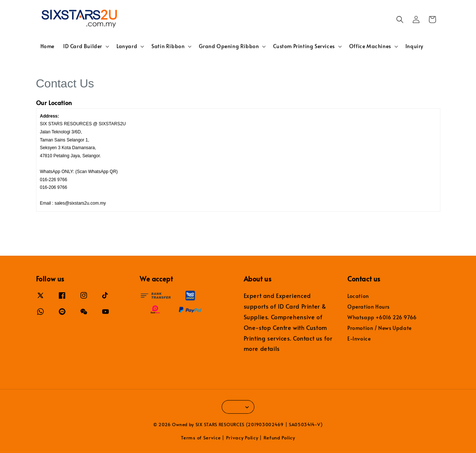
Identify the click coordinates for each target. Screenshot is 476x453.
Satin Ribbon (168, 46)
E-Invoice (359, 339)
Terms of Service (201, 438)
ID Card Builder (83, 46)
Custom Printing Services (304, 46)
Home (47, 46)
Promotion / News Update (380, 328)
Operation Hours (368, 307)
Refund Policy (279, 438)
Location (358, 296)
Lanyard (127, 46)
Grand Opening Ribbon (229, 46)
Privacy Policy (242, 438)
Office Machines (370, 46)
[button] (400, 19)
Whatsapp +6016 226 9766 (382, 317)
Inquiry (414, 46)
